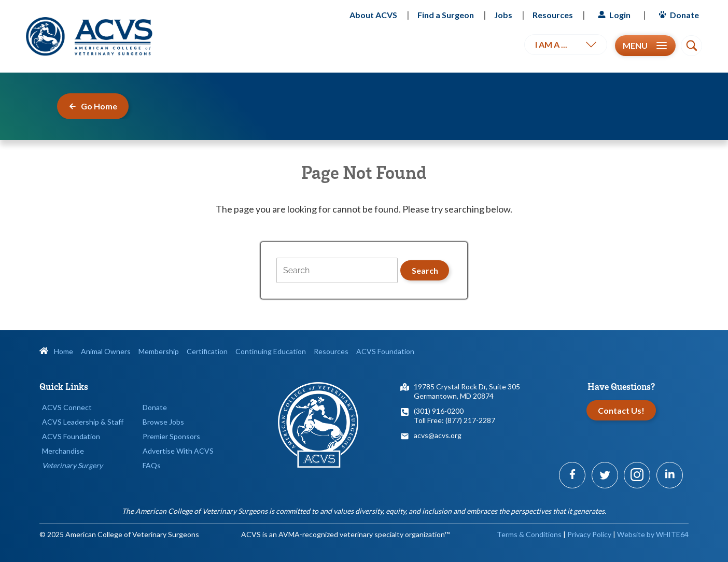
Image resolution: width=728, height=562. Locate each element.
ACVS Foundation (385, 351)
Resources (553, 15)
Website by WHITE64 (653, 534)
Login (613, 15)
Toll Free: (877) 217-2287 (454, 420)
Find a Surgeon (446, 15)
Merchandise (63, 451)
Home (56, 351)
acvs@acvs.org (438, 435)
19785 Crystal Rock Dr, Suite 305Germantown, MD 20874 (467, 391)
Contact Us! (621, 410)
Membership (159, 351)
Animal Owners (106, 351)
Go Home (93, 106)
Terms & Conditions (529, 534)
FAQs (152, 465)
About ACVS (373, 15)
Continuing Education (271, 351)
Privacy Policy (589, 534)
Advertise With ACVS (178, 451)
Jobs (503, 15)
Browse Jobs (163, 422)
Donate (677, 15)
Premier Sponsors (171, 436)
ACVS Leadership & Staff (83, 422)
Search (425, 270)
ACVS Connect (67, 407)
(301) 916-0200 (439, 411)
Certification (207, 351)
